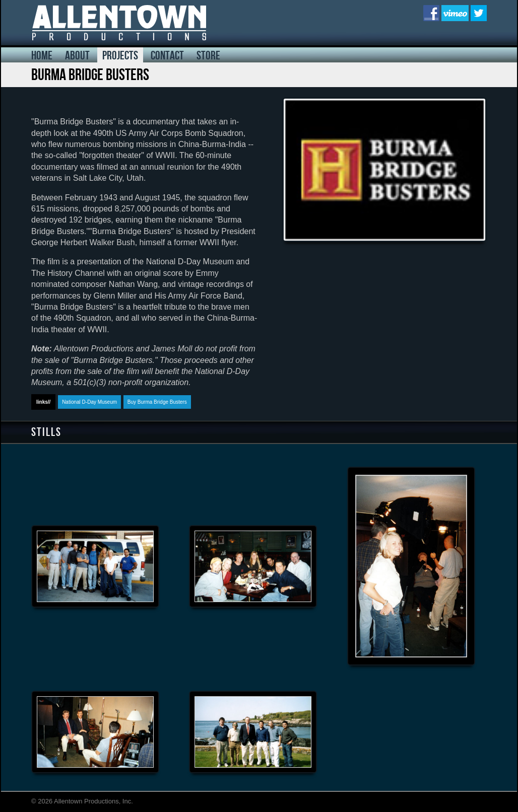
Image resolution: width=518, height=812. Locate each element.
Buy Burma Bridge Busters (157, 402)
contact (167, 56)
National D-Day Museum (89, 402)
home (42, 56)
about (77, 56)
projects (120, 56)
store (208, 56)
